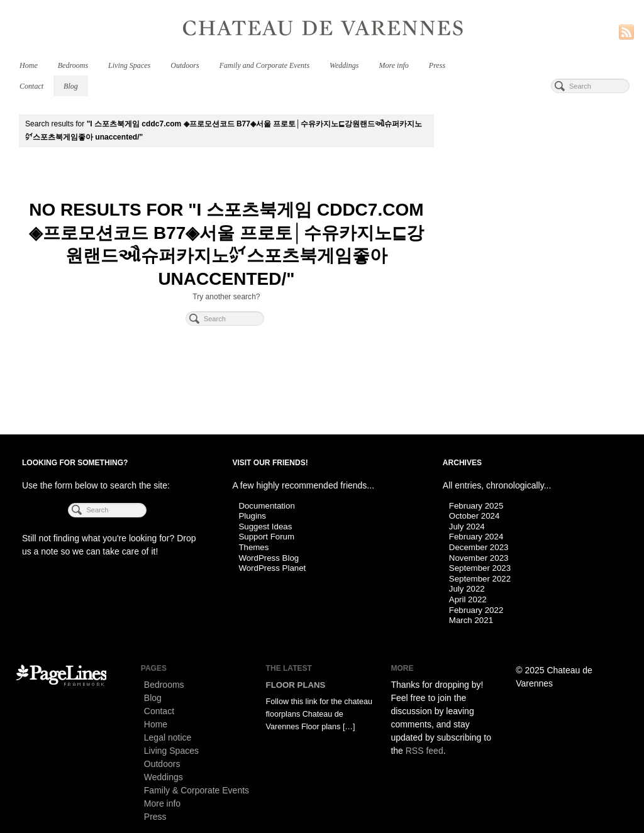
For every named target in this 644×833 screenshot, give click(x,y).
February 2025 (476, 506)
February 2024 (476, 537)
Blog (71, 86)
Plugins (252, 516)
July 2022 (467, 589)
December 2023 (479, 547)
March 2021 (471, 620)
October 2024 (475, 516)
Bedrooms (73, 65)
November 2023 (479, 558)
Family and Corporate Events (264, 65)
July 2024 (467, 527)
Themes (253, 547)
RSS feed (425, 751)
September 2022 (480, 579)
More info (393, 65)
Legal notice (168, 737)
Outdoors (185, 65)
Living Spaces (129, 65)
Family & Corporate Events (197, 790)
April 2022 (468, 599)
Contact (31, 86)
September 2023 (480, 568)
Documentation (266, 506)
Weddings (344, 65)
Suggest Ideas (265, 527)
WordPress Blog (269, 558)
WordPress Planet (272, 568)
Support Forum (266, 537)
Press (437, 65)
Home (29, 65)
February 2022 (476, 610)
